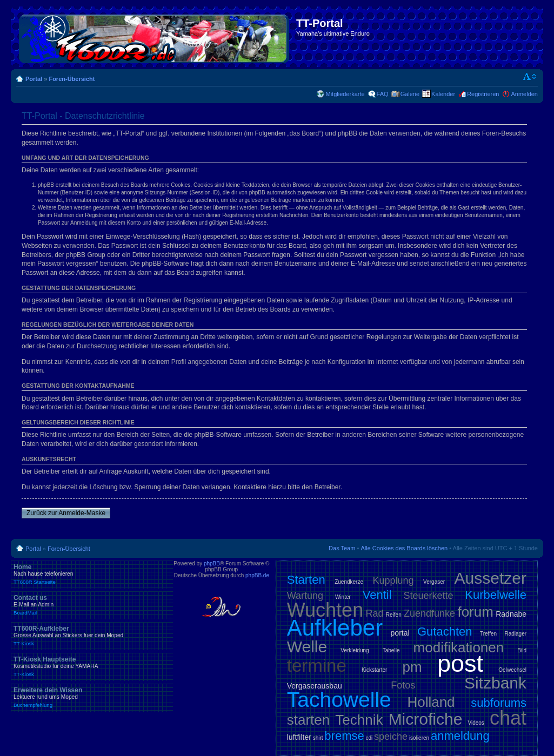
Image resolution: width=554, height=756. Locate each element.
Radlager (515, 634)
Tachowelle (339, 700)
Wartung (305, 596)
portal (400, 633)
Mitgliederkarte (345, 94)
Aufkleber (335, 628)
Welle (307, 647)
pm (412, 667)
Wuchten (325, 610)
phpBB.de (257, 575)
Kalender (443, 94)
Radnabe (511, 614)
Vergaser (434, 582)
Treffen (488, 634)
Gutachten (445, 632)
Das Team (342, 548)
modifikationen (459, 647)
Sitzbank (495, 683)
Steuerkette (428, 596)
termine (317, 666)
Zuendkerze (349, 582)
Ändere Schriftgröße (530, 77)
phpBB (212, 563)
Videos (476, 723)
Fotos (403, 685)
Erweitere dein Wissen (92, 697)
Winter (343, 597)
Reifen (394, 615)
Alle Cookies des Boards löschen (404, 548)
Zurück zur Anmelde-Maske (66, 513)
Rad (374, 613)
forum (475, 612)
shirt (318, 738)
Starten (306, 580)
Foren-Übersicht (72, 79)
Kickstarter (374, 670)
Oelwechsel (512, 670)
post (460, 663)
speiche (391, 737)
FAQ (383, 94)
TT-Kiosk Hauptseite (92, 666)
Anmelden (524, 94)
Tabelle (391, 650)
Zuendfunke (429, 613)
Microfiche (426, 719)
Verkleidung (355, 650)
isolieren (419, 738)
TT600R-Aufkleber (92, 636)
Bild (522, 650)
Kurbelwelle (496, 595)
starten (309, 720)
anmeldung (460, 736)
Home (92, 574)
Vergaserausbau (315, 686)
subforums (499, 703)
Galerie (410, 94)
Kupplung (393, 580)
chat (508, 718)
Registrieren (483, 94)
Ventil (377, 595)
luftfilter (299, 737)
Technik (359, 720)
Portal (34, 79)
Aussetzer (490, 578)
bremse (344, 736)
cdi (369, 738)
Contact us (92, 605)
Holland (431, 702)
